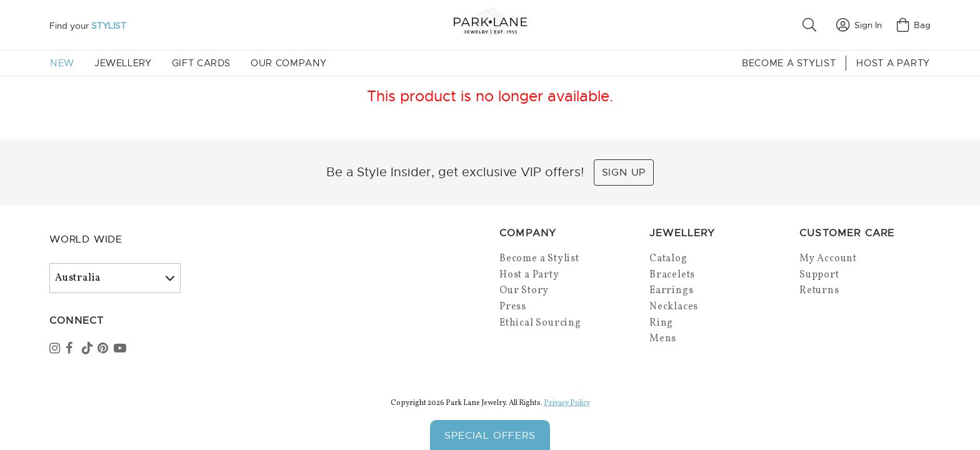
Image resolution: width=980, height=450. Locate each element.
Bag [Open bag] (914, 25)
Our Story (524, 291)
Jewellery (123, 63)
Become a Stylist (789, 63)
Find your (88, 26)
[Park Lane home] (490, 25)
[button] (812, 25)
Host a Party (893, 63)
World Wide (86, 239)
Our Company (289, 63)
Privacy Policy (567, 403)
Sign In (859, 25)
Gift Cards (201, 63)
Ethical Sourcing (540, 323)
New (62, 63)
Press (513, 307)
